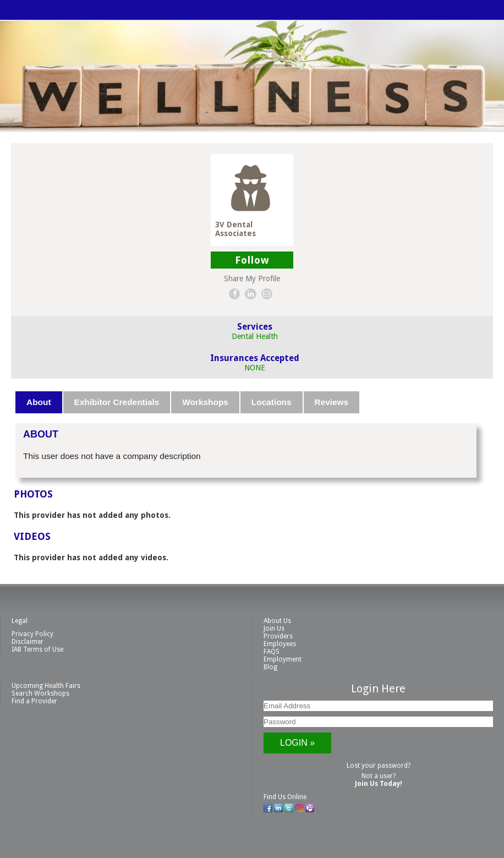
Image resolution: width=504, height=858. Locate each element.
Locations (272, 402)
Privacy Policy (32, 634)
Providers (278, 636)
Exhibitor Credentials (117, 402)
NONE (255, 368)
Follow (252, 260)
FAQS (272, 652)
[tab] (39, 402)
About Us (277, 621)
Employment (283, 659)
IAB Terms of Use (37, 649)
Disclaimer (28, 642)
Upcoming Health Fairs (46, 686)
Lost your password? (379, 766)
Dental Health (255, 336)
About (39, 402)
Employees (280, 644)
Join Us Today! (379, 784)
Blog (270, 667)
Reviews (332, 402)
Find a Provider (34, 701)
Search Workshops (40, 693)
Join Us (274, 629)
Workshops (205, 402)
